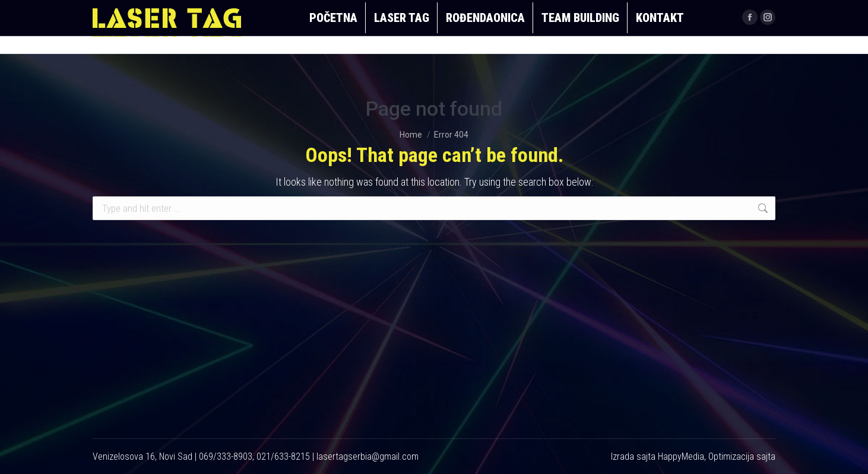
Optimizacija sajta (742, 456)
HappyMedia (681, 456)
